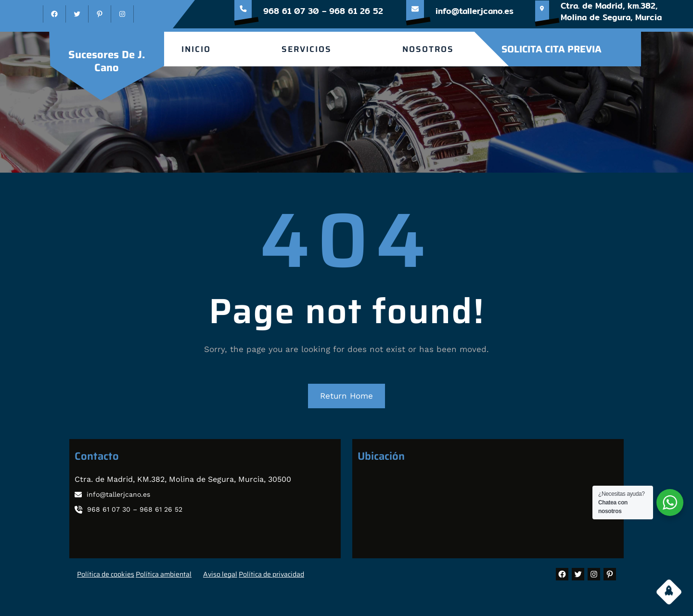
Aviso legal (220, 574)
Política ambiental (164, 574)
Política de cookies (106, 574)
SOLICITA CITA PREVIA (552, 49)
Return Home (346, 396)
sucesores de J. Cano (107, 61)
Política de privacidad (271, 574)
